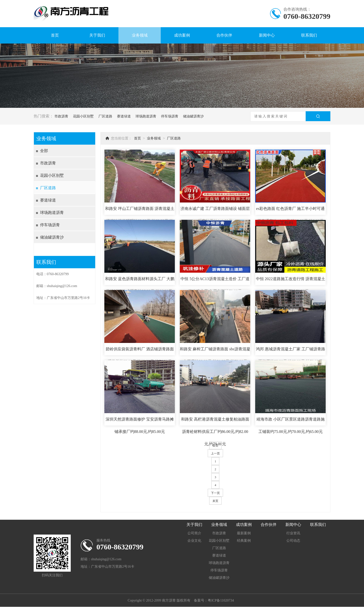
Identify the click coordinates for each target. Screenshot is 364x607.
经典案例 (244, 541)
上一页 (215, 453)
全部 (44, 151)
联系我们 (309, 35)
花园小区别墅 (83, 116)
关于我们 (97, 35)
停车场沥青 (170, 116)
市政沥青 (61, 116)
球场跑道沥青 (146, 116)
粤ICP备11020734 (221, 600)
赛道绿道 (124, 116)
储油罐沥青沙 (193, 116)
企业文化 (194, 541)
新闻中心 (267, 35)
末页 (215, 501)
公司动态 (293, 541)
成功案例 (182, 35)
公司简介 (194, 533)
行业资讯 (293, 533)
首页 (55, 35)
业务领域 (140, 35)
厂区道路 (105, 116)
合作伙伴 (224, 35)
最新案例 (244, 533)
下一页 (215, 493)
